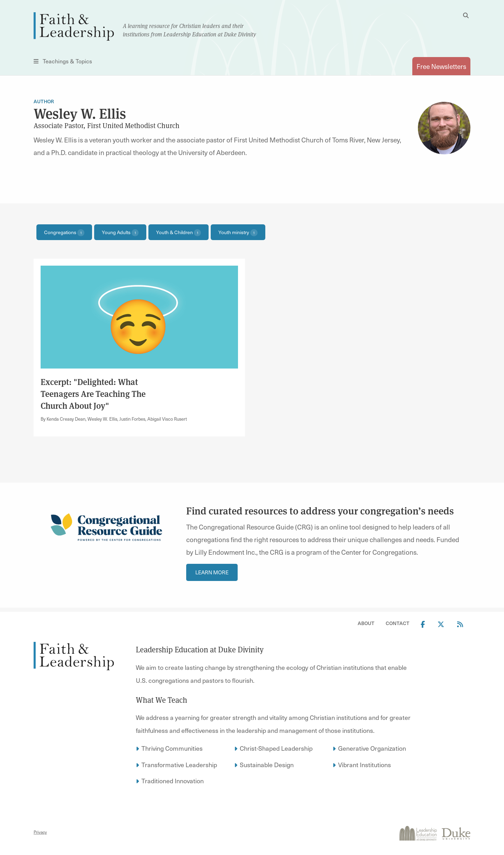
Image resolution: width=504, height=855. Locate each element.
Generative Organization (372, 748)
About (366, 623)
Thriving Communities (172, 748)
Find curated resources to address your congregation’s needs (320, 510)
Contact (398, 623)
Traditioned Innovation (173, 781)
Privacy (40, 832)
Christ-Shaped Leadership (276, 748)
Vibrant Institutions (365, 765)
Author (44, 101)
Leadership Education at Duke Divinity (200, 650)
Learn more (212, 572)
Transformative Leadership (179, 765)
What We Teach (162, 700)
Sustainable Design (267, 765)
